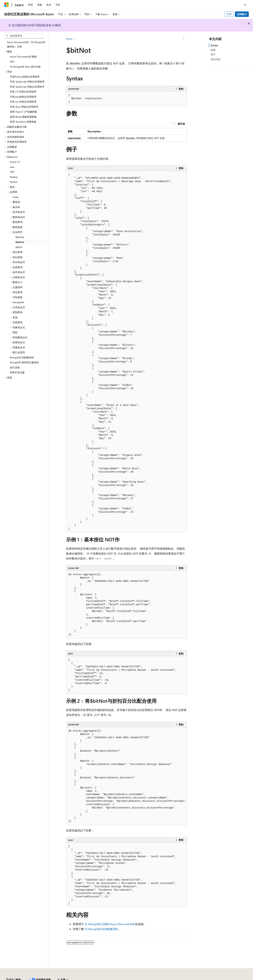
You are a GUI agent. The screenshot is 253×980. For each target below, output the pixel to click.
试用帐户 (242, 14)
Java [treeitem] (12, 167)
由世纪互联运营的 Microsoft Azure (115, 978)
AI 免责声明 (147, 978)
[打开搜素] (245, 5)
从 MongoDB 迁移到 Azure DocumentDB (110, 924)
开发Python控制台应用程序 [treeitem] (25, 77)
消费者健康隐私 (212, 978)
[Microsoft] (7, 5)
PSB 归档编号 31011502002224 (61, 978)
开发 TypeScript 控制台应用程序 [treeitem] (27, 82)
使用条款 (233, 978)
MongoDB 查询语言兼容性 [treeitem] (24, 362)
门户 (229, 14)
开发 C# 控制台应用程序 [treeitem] (23, 92)
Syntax (214, 45)
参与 (186, 978)
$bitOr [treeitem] (19, 247)
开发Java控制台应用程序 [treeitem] (23, 97)
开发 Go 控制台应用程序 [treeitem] (23, 102)
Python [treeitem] (14, 182)
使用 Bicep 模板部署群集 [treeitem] (23, 117)
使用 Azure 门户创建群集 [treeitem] (23, 112)
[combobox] (24, 36)
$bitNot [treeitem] (20, 242)
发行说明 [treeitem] (15, 367)
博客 (174, 978)
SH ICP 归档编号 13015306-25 (21, 978)
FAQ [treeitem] (12, 61)
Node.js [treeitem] (14, 177)
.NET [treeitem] (12, 172)
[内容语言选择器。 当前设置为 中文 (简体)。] (14, 970)
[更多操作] (184, 39)
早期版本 (162, 978)
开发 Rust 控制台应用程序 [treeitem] (24, 107)
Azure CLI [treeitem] (15, 162)
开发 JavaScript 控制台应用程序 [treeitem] (27, 87)
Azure (69, 39)
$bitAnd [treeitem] (20, 237)
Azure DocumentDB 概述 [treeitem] (23, 57)
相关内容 (216, 59)
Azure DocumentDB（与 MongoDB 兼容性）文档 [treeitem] (26, 44)
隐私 (87, 978)
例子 (213, 54)
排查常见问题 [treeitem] (17, 372)
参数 (213, 50)
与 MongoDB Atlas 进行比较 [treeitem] (25, 67)
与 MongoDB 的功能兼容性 (101, 929)
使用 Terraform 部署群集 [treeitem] (23, 122)
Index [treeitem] (16, 197)
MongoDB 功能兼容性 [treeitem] (22, 357)
